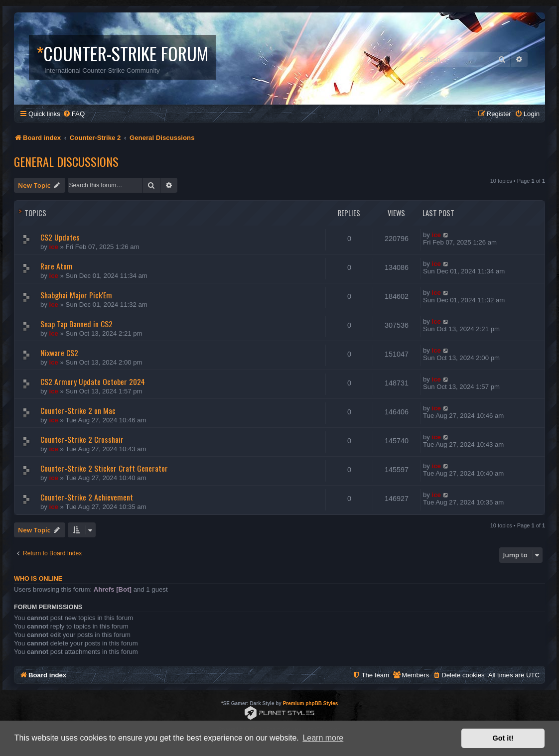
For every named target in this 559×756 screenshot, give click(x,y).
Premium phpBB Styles (311, 703)
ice (54, 247)
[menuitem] (74, 114)
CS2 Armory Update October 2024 (93, 381)
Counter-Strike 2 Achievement (87, 497)
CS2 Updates (60, 237)
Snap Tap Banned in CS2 (76, 324)
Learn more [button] (323, 738)
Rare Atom (57, 266)
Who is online (38, 579)
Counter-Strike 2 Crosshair (82, 439)
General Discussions (66, 161)
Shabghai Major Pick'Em (76, 295)
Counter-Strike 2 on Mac (78, 410)
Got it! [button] (503, 738)
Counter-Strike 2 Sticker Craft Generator (104, 468)
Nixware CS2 (59, 353)
